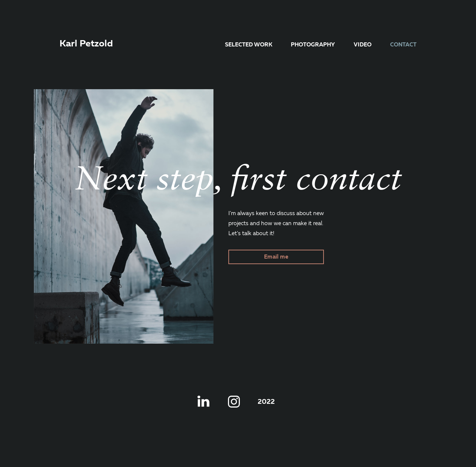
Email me (276, 257)
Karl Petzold (86, 44)
